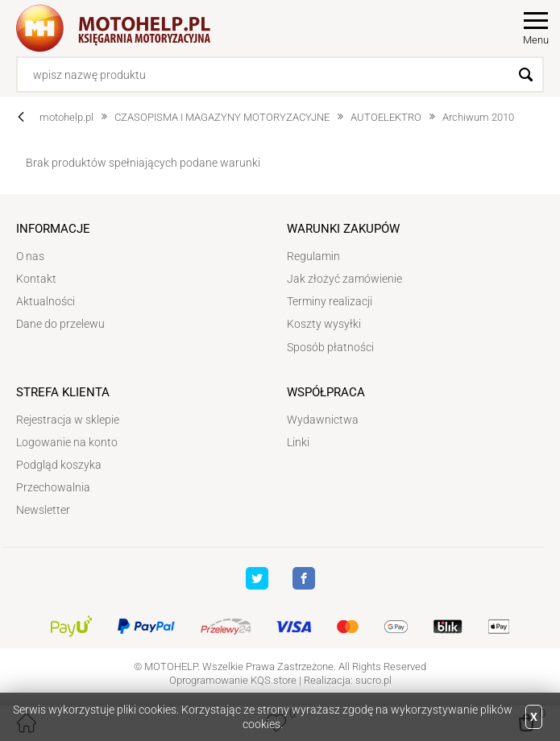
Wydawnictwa (323, 420)
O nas (30, 256)
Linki (298, 442)
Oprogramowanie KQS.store (233, 680)
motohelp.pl (66, 117)
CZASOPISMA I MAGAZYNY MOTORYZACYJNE (222, 117)
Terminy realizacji (330, 301)
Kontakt (36, 279)
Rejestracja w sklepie (68, 420)
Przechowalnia (53, 487)
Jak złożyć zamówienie (344, 279)
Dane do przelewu (60, 324)
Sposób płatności (330, 347)
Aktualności (46, 301)
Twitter (257, 578)
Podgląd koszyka (59, 465)
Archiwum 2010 (478, 117)
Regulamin (313, 256)
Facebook (304, 578)
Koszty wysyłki (324, 324)
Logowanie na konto (67, 442)
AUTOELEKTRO (386, 117)
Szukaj (526, 75)
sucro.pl (373, 680)
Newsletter (43, 510)
